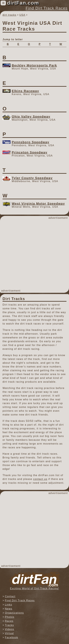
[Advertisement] (34, 254)
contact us (40, 479)
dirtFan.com (23, 3)
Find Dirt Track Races (47, 8)
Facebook (11, 637)
